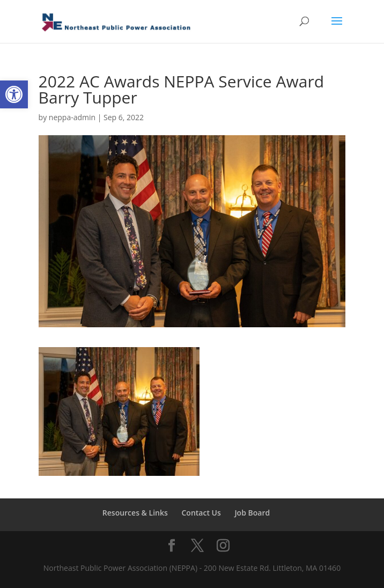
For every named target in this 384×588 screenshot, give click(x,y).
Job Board (252, 513)
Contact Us (201, 513)
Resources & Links (135, 513)
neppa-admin (72, 117)
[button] (14, 94)
